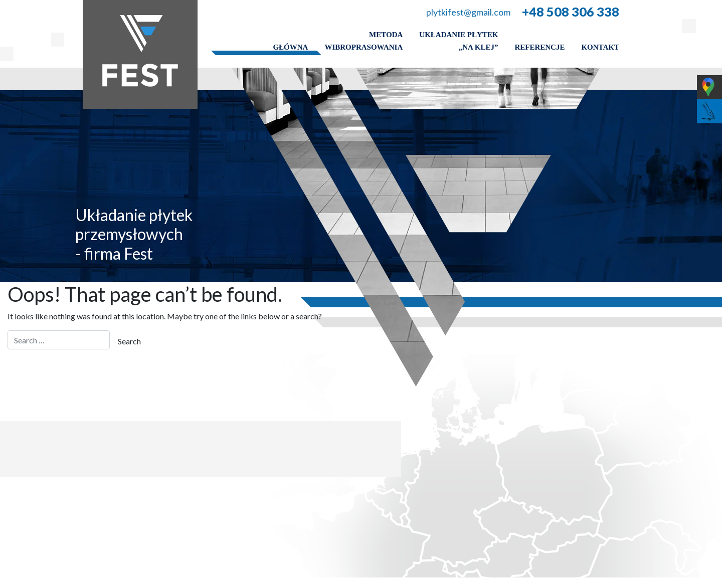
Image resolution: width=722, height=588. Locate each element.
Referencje (539, 47)
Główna (290, 47)
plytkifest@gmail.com (468, 12)
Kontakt (600, 47)
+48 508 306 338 (571, 12)
